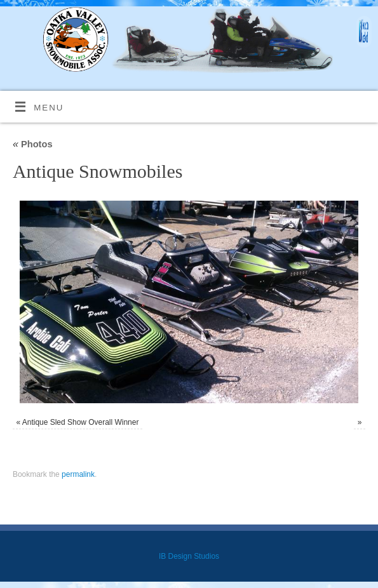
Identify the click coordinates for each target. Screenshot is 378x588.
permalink (78, 474)
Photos (33, 144)
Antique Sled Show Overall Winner (81, 422)
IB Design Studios (189, 556)
